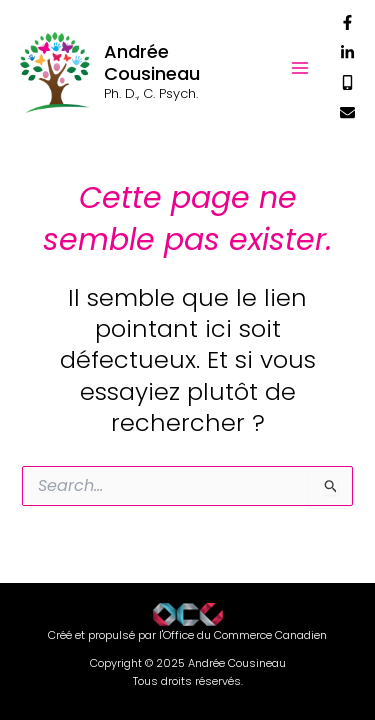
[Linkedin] (347, 52)
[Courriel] (347, 112)
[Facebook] (347, 22)
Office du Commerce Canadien (245, 635)
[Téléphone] (347, 82)
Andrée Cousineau (152, 62)
